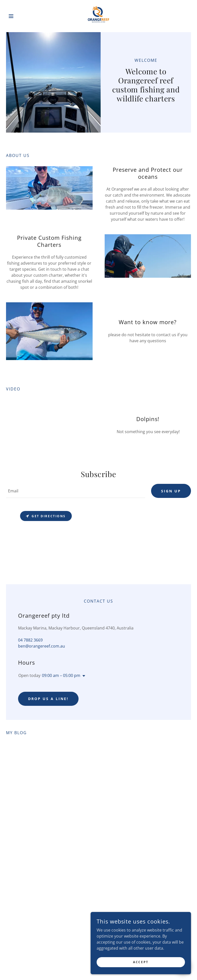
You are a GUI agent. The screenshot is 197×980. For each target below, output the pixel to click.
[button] (20, 16)
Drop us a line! (48, 699)
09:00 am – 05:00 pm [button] (61, 675)
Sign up (171, 491)
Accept (141, 962)
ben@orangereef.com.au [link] (42, 646)
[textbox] (76, 491)
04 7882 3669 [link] (30, 640)
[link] (99, 16)
